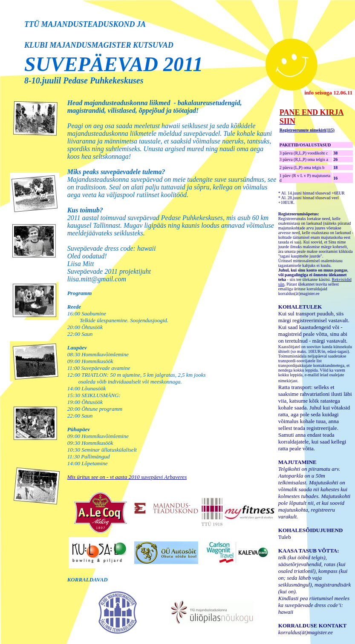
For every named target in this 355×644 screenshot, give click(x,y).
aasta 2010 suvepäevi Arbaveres (150, 477)
